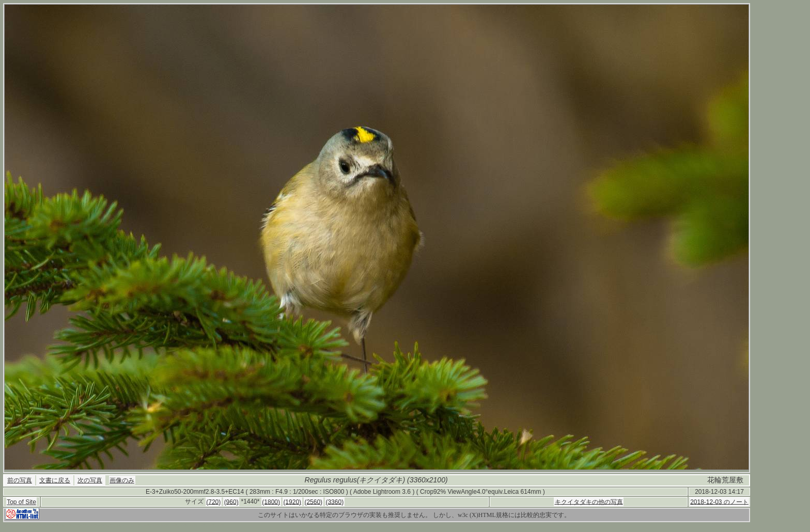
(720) (213, 502)
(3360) (334, 502)
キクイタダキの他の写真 (589, 502)
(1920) (292, 502)
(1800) (271, 502)
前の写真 (20, 480)
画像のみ (122, 480)
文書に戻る (55, 480)
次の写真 (90, 480)
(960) (231, 502)
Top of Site (21, 502)
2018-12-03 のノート (719, 502)
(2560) (313, 502)
